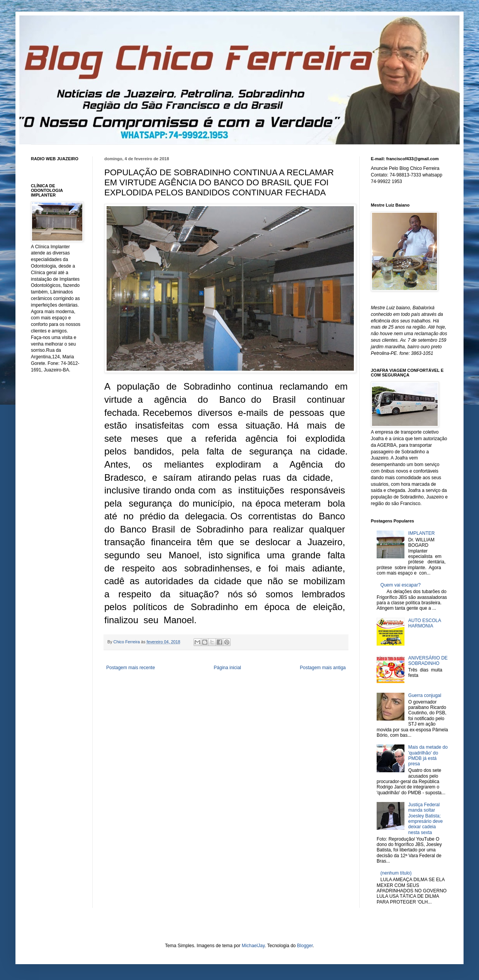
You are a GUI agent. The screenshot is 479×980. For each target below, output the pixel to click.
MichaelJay (253, 946)
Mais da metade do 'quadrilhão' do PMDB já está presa (428, 755)
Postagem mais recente (131, 668)
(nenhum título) (396, 873)
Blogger (305, 946)
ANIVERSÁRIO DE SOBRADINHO (428, 661)
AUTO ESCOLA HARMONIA (425, 623)
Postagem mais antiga (323, 668)
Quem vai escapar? (401, 585)
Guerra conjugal (425, 695)
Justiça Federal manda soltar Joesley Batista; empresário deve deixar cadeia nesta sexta (425, 819)
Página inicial (227, 668)
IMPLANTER (422, 533)
